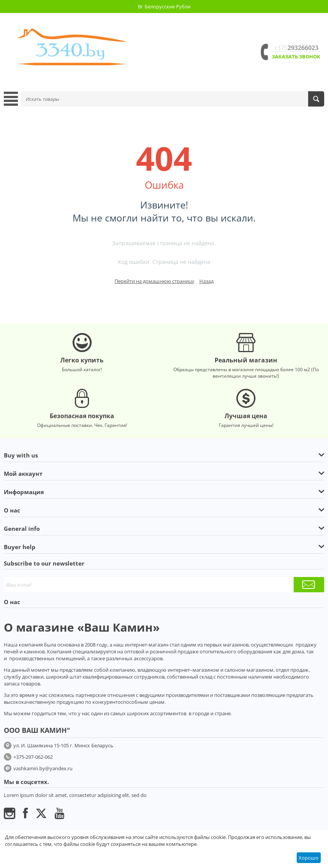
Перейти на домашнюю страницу (154, 281)
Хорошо (309, 858)
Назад (206, 281)
